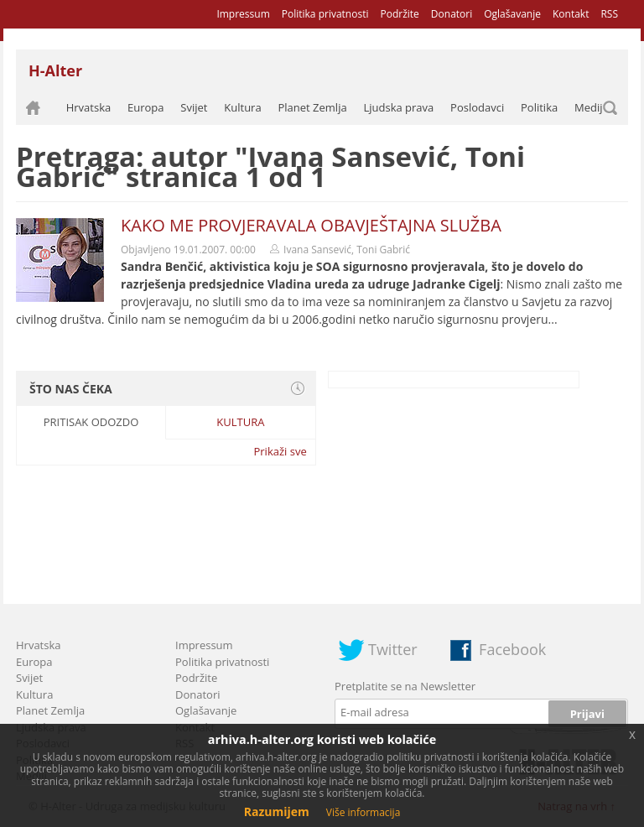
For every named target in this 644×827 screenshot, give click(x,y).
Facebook (512, 649)
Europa (146, 107)
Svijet (194, 107)
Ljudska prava (398, 107)
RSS (609, 14)
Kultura (242, 107)
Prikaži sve (280, 451)
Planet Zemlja (312, 107)
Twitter (393, 649)
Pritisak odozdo (91, 422)
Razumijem (277, 811)
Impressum (243, 14)
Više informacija (364, 812)
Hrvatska (89, 107)
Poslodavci (477, 107)
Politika (539, 107)
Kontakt (571, 14)
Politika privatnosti (325, 14)
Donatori (452, 14)
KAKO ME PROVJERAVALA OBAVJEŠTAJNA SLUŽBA (311, 225)
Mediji (590, 107)
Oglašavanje (512, 14)
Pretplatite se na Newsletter (405, 686)
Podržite (399, 14)
